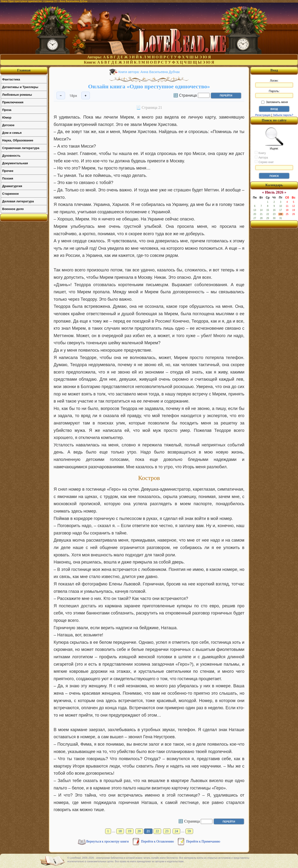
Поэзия (8, 178)
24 (176, 831)
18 (120, 831)
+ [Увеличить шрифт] (86, 96)
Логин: (274, 83)
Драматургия (12, 186)
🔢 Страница (185, 95)
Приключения (13, 102)
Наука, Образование (18, 140)
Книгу (260, 153)
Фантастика (11, 79)
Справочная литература (21, 148)
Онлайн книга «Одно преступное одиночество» (149, 86)
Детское (8, 125)
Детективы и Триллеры (20, 87)
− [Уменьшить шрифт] (61, 96)
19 (130, 831)
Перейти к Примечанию (203, 841)
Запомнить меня (275, 102)
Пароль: (274, 94)
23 (167, 831)
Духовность (11, 156)
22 (157, 831)
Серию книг (264, 162)
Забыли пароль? (283, 115)
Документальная (15, 163)
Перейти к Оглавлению (158, 841)
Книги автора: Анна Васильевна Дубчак (149, 72)
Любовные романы (17, 95)
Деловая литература (18, 201)
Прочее (8, 171)
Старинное (10, 194)
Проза (7, 110)
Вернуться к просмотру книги (108, 841)
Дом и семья (12, 133)
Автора (261, 157)
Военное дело (13, 209)
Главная (24, 70)
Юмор (7, 117)
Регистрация (263, 115)
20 (139, 831)
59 (189, 831)
